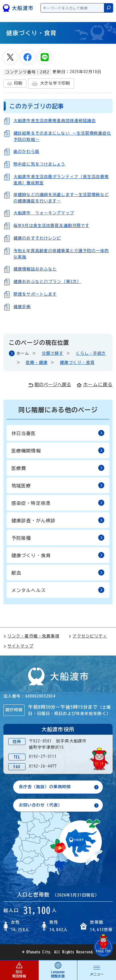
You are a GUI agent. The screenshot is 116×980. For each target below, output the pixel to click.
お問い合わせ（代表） (41, 805)
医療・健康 (37, 362)
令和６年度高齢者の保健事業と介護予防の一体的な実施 (61, 254)
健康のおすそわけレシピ (37, 238)
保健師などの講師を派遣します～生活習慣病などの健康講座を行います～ (61, 198)
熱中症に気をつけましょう (39, 164)
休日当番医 (58, 433)
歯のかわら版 (26, 152)
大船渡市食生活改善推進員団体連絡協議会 (55, 121)
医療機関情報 (58, 450)
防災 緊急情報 (19, 970)
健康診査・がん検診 (58, 520)
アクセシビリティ (88, 636)
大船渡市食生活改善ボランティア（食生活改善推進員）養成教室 (61, 180)
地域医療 (58, 485)
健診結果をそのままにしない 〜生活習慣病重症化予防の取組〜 (62, 136)
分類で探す (53, 353)
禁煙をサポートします (35, 294)
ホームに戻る (95, 385)
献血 (58, 572)
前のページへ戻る (50, 385)
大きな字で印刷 (51, 84)
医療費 (58, 468)
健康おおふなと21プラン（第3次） (47, 282)
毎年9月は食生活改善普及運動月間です (51, 226)
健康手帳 (22, 307)
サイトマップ (18, 646)
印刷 (15, 84)
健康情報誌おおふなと (35, 269)
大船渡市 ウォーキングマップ (44, 213)
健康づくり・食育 (77, 362)
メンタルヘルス (58, 590)
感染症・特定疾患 (58, 503)
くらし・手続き (91, 353)
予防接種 (58, 538)
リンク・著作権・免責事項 (31, 636)
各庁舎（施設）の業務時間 (45, 787)
